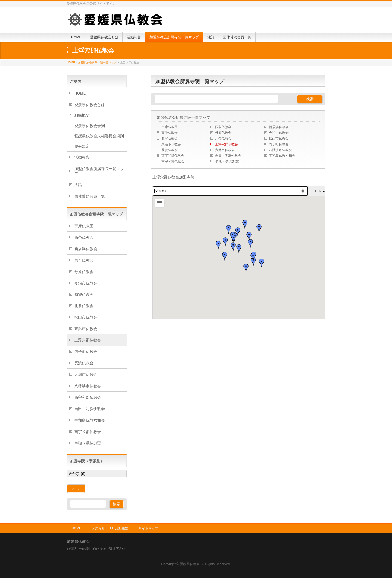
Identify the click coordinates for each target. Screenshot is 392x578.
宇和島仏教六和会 (282, 156)
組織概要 (82, 115)
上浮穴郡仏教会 (226, 144)
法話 (78, 185)
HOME (80, 93)
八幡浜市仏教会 (280, 150)
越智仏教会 (170, 138)
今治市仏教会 (279, 133)
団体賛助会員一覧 (90, 196)
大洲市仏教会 (225, 150)
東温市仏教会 (171, 144)
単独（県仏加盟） (228, 161)
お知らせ (98, 528)
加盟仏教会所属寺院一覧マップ (183, 118)
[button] (233, 236)
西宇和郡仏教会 (173, 156)
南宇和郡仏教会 (173, 161)
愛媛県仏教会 (190, 564)
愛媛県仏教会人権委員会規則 (99, 136)
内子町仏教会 (279, 144)
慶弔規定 (82, 146)
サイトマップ (148, 528)
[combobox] (230, 191)
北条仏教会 (223, 138)
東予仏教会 (170, 133)
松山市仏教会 (279, 138)
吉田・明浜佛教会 (228, 156)
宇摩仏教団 (170, 127)
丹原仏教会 (223, 133)
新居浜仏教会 (279, 127)
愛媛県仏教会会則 (90, 126)
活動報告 (82, 157)
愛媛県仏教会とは (90, 105)
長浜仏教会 (170, 150)
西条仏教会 (223, 127)
